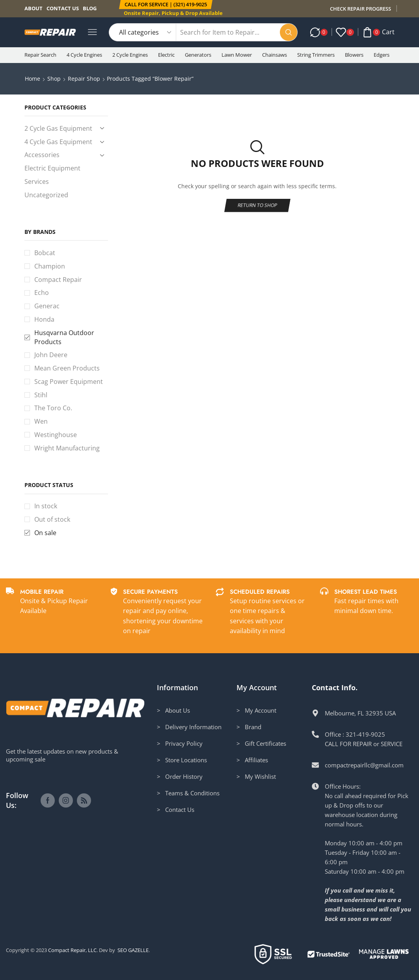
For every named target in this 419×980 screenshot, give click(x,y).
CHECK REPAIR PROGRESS (360, 9)
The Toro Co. (53, 408)
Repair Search (40, 55)
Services (37, 182)
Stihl (41, 395)
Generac (47, 306)
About (34, 8)
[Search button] (289, 32)
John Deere (51, 355)
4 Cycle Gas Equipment (58, 142)
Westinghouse (56, 435)
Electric (166, 55)
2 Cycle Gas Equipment (58, 128)
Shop (54, 79)
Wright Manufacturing (67, 448)
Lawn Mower (237, 55)
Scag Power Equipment (69, 382)
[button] (166, 5)
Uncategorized (46, 195)
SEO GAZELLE (133, 950)
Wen (41, 421)
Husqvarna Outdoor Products (64, 337)
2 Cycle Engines (130, 55)
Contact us (63, 8)
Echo (42, 293)
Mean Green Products (67, 368)
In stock (46, 506)
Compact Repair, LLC (72, 950)
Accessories (42, 155)
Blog (90, 8)
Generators (198, 55)
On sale (45, 533)
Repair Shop (84, 79)
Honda (44, 319)
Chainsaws (275, 55)
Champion (50, 266)
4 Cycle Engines (84, 55)
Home (33, 79)
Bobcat (45, 253)
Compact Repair (58, 280)
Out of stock (52, 519)
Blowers (354, 55)
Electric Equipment (52, 168)
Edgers (382, 55)
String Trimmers (316, 55)
